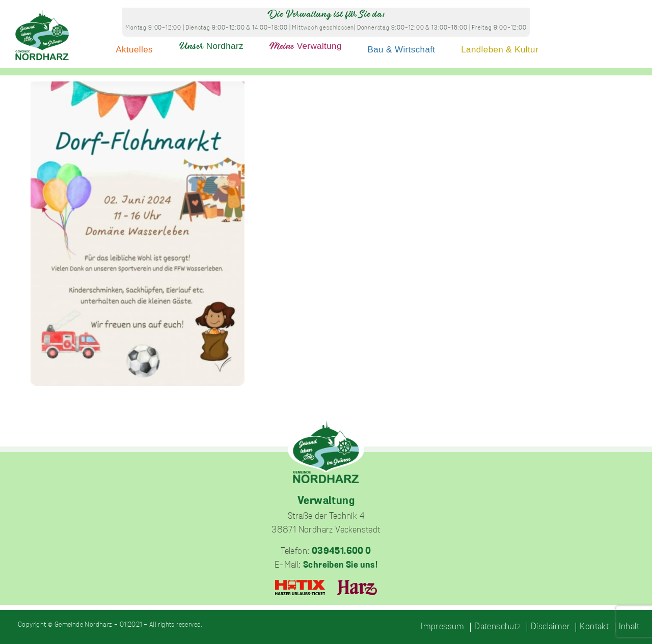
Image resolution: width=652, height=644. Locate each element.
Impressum (443, 627)
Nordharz (211, 46)
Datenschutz (497, 627)
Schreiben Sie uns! (340, 565)
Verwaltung (306, 46)
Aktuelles (134, 50)
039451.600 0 (342, 552)
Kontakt (594, 627)
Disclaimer (550, 627)
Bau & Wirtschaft (402, 50)
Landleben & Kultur (500, 50)
